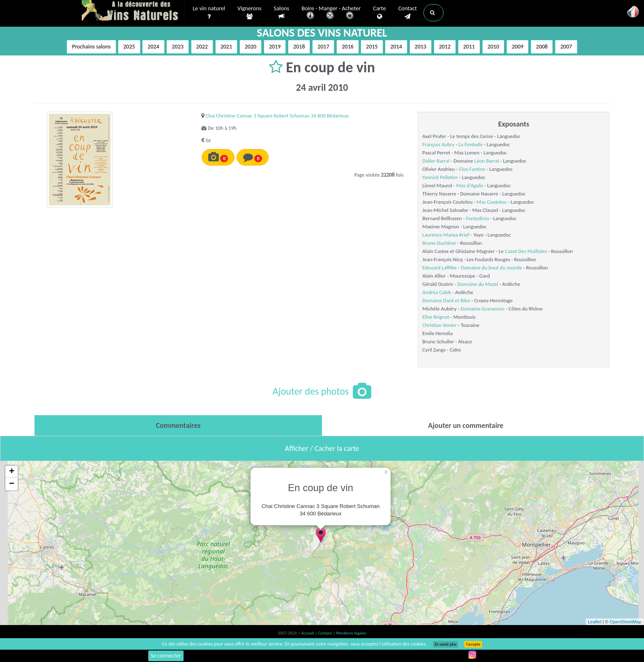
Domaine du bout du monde (491, 268)
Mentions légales (351, 633)
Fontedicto (477, 218)
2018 (299, 47)
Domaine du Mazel (478, 284)
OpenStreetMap (626, 622)
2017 (323, 47)
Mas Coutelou (491, 202)
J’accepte (473, 644)
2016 (347, 47)
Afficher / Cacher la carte (322, 448)
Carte (379, 13)
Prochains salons (91, 47)
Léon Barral (487, 161)
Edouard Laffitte (439, 268)
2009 (517, 47)
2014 (396, 47)
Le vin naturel (209, 13)
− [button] (12, 484)
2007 (566, 47)
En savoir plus (445, 644)
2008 (542, 47)
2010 (493, 47)
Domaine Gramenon (483, 309)
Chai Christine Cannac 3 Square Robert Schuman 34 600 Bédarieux (277, 116)
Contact (408, 13)
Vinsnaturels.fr (133, 11)
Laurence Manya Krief (446, 235)
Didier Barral (436, 161)
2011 (469, 47)
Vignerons (250, 13)
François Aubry (438, 144)
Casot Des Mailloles (526, 251)
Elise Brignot (436, 317)
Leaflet (595, 622)
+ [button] (12, 472)
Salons (282, 13)
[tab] (178, 425)
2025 (129, 47)
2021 (226, 47)
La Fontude (470, 144)
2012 (445, 47)
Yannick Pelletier (440, 177)
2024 (153, 47)
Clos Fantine (472, 169)
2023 (177, 47)
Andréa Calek (437, 292)
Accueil (308, 633)
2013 (421, 47)
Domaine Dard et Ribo (446, 300)
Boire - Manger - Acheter (331, 13)
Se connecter (166, 656)
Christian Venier (439, 325)
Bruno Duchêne (439, 243)
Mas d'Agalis (470, 185)
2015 (372, 47)
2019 (275, 47)
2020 (251, 47)
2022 (202, 47)
